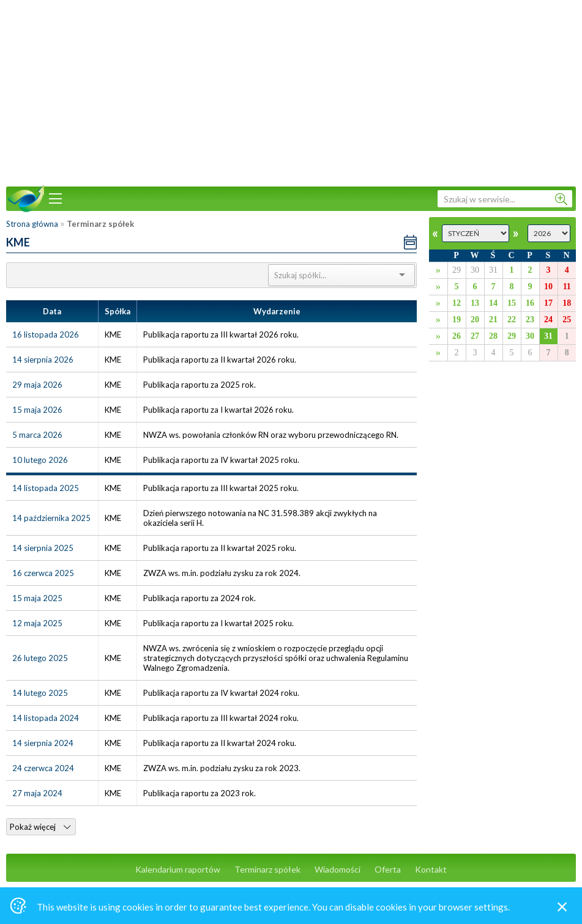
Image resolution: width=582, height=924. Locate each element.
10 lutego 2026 (40, 460)
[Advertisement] (291, 92)
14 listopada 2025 (46, 488)
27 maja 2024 (37, 793)
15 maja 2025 (37, 598)
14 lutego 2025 (40, 693)
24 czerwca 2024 (43, 768)
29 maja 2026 (37, 385)
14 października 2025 (51, 518)
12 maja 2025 (37, 623)
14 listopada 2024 (46, 718)
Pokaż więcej (40, 827)
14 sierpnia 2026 (43, 360)
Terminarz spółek (267, 869)
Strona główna (32, 224)
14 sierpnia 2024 (43, 743)
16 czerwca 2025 (43, 573)
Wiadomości (338, 869)
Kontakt (431, 869)
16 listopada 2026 (46, 334)
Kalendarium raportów (178, 869)
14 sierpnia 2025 (43, 548)
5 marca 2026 (37, 435)
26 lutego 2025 (40, 658)
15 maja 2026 (37, 410)
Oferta (388, 869)
